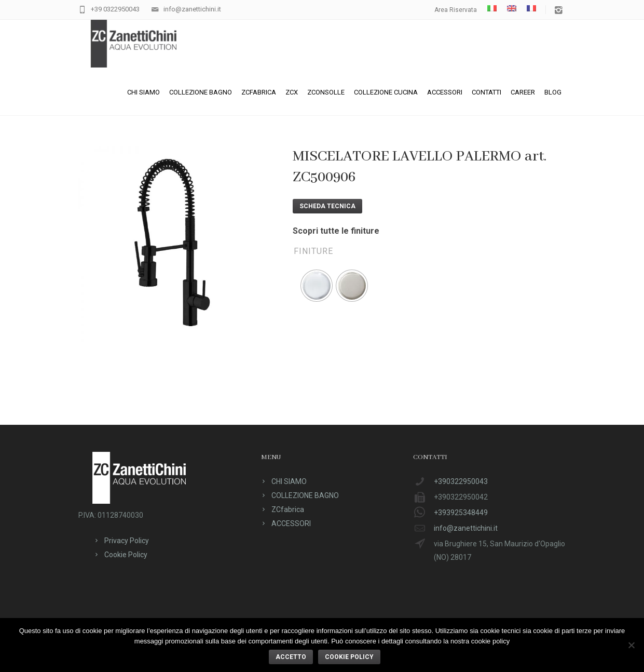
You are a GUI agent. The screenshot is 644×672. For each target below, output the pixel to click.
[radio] (317, 286)
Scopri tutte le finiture (336, 231)
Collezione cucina (386, 92)
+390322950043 (461, 481)
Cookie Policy (126, 555)
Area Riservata (456, 10)
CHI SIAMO (143, 92)
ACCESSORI (445, 92)
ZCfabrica (259, 92)
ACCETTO (291, 657)
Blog (553, 92)
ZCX (292, 92)
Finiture (313, 251)
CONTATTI (487, 92)
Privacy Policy (127, 541)
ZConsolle (326, 92)
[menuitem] (492, 8)
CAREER (523, 92)
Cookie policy (349, 657)
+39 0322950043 (115, 9)
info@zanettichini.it (192, 9)
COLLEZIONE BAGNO (201, 92)
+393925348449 (461, 513)
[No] (631, 645)
